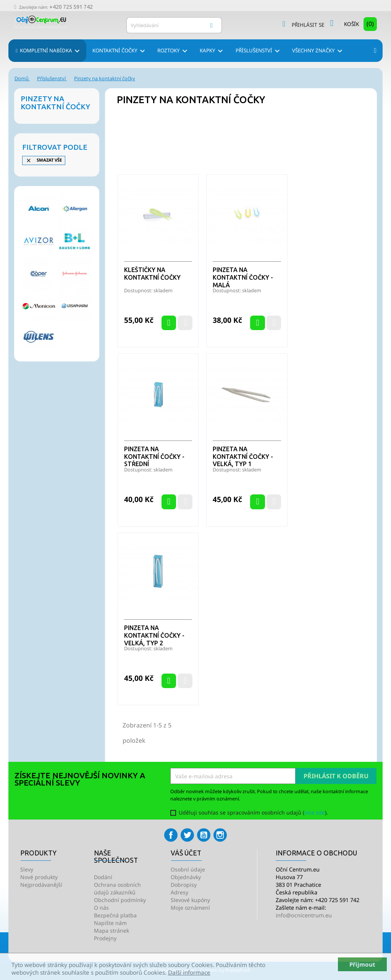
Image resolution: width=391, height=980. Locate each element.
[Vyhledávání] (174, 25)
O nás (101, 908)
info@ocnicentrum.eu (304, 915)
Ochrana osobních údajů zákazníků (117, 888)
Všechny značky (318, 51)
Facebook (171, 835)
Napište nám (110, 923)
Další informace (189, 972)
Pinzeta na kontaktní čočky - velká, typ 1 (243, 457)
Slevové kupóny (190, 900)
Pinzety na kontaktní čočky (55, 103)
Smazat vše (44, 160)
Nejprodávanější (41, 885)
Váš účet (186, 853)
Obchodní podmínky (120, 900)
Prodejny (105, 938)
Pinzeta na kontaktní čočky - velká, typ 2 (154, 635)
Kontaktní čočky (120, 51)
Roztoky (174, 51)
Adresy (179, 892)
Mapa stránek (111, 931)
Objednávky (186, 877)
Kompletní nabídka (50, 51)
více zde (315, 812)
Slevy (27, 869)
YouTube (204, 835)
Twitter (187, 835)
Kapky (212, 51)
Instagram (220, 835)
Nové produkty (39, 877)
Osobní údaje (188, 869)
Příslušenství (259, 51)
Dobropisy (184, 885)
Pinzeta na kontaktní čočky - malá (243, 277)
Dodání (103, 877)
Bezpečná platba (115, 915)
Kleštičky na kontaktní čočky (152, 274)
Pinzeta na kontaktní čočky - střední (154, 457)
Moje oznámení (190, 908)
